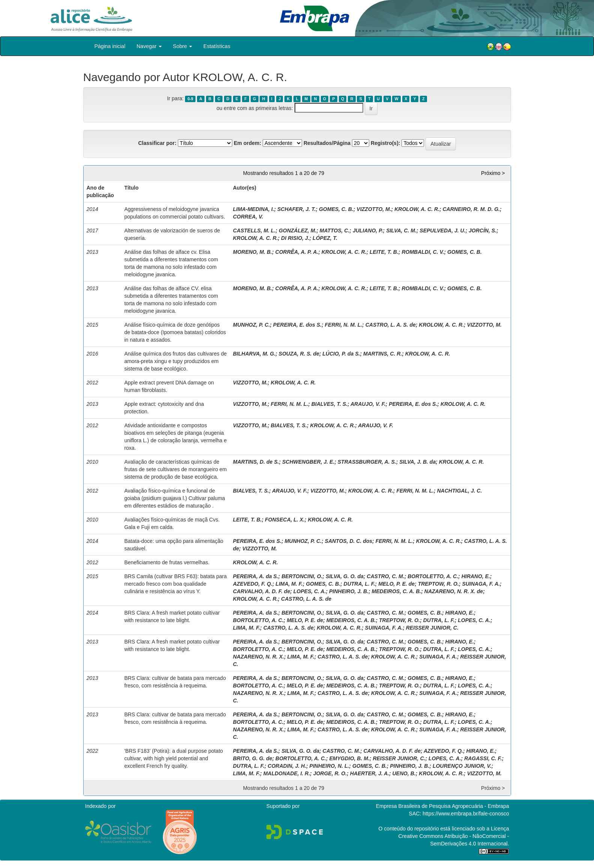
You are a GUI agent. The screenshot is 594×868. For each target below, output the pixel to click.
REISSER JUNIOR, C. (432, 628)
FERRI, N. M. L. (344, 325)
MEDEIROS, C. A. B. (397, 591)
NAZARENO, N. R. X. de (454, 591)
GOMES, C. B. (336, 209)
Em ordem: (247, 143)
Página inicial (110, 46)
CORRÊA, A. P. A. (297, 252)
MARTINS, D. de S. (256, 462)
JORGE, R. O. (330, 773)
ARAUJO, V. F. (368, 404)
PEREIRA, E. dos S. (297, 325)
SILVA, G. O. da (345, 576)
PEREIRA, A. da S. (256, 576)
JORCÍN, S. (483, 231)
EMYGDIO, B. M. (349, 758)
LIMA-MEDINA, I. (254, 209)
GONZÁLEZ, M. (298, 231)
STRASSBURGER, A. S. (367, 462)
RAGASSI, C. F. (483, 758)
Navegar (149, 46)
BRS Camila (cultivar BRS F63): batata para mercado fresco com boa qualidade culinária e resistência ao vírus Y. (175, 584)
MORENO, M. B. (253, 252)
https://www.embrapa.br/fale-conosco (466, 814)
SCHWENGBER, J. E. (308, 462)
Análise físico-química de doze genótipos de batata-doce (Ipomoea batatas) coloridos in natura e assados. (175, 332)
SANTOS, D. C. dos (349, 541)
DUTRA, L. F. (359, 584)
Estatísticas (217, 46)
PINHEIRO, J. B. (349, 591)
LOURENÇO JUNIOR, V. (462, 766)
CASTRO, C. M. (385, 576)
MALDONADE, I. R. (287, 773)
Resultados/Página (327, 143)
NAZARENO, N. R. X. (259, 657)
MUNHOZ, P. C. (252, 325)
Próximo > (493, 173)
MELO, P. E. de (396, 584)
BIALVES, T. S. (329, 404)
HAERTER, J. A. (370, 773)
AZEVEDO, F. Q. (253, 584)
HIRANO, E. (476, 576)
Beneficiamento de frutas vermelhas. (167, 562)
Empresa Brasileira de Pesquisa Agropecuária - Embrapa (443, 806)
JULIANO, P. (368, 231)
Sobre (183, 46)
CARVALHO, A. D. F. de (262, 591)
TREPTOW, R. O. (438, 584)
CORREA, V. (248, 217)
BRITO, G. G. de (253, 758)
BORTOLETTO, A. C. (433, 576)
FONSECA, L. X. (285, 520)
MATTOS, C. (335, 231)
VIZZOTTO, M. (374, 209)
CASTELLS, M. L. (254, 231)
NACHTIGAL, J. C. (460, 491)
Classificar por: (157, 143)
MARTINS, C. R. (383, 354)
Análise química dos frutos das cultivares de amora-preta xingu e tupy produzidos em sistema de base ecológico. (175, 361)
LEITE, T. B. (384, 252)
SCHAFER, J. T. (296, 209)
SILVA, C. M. (401, 231)
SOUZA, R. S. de (299, 354)
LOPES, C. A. (310, 591)
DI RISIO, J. (295, 238)
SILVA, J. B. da (417, 462)
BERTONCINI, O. (302, 576)
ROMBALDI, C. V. (423, 252)
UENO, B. (404, 773)
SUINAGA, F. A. (481, 584)
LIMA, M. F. (289, 584)
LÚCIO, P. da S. (341, 354)
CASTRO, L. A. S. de (391, 325)
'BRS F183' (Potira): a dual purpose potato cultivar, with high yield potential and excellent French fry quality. (174, 758)
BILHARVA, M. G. (254, 354)
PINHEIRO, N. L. (329, 766)
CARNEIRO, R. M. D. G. (471, 209)
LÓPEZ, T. (325, 238)
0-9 (190, 99)
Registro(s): (386, 143)
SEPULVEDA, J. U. (442, 231)
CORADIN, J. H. (287, 766)
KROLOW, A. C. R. (417, 209)
